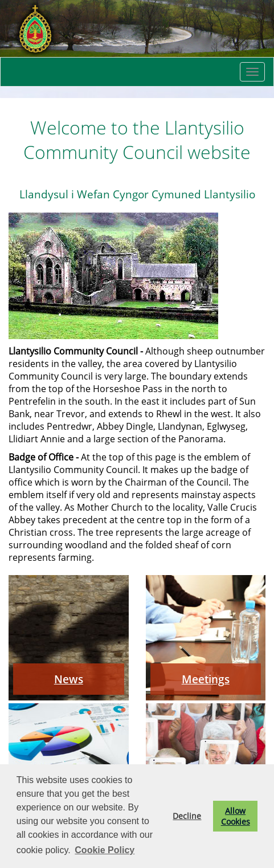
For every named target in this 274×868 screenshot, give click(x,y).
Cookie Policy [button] (105, 850)
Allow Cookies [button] (236, 816)
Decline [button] (187, 816)
